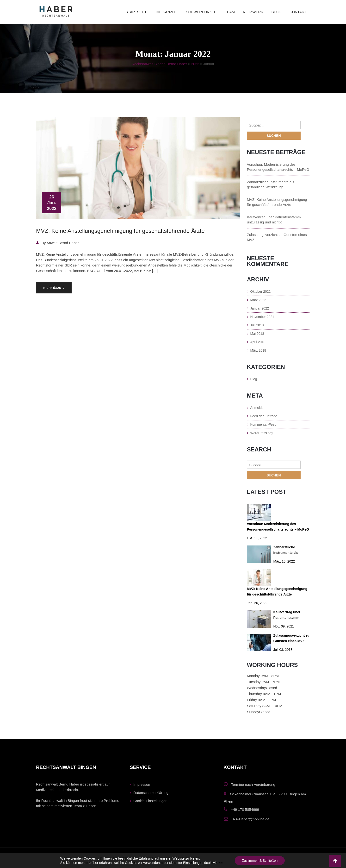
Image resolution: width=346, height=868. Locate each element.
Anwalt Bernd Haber (63, 243)
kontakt (298, 12)
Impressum (142, 784)
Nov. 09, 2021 (284, 626)
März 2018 (258, 350)
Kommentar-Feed (263, 424)
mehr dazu (54, 288)
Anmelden (258, 408)
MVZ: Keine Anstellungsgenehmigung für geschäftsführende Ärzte (120, 231)
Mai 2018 (257, 334)
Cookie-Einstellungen (150, 801)
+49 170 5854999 (245, 809)
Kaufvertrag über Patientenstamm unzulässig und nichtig (274, 220)
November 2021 (262, 317)
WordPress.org (262, 433)
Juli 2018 (257, 325)
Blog (254, 379)
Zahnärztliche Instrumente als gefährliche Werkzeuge (271, 184)
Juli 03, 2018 (283, 650)
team (230, 12)
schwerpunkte (201, 12)
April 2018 (258, 342)
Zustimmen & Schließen (260, 861)
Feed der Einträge (264, 416)
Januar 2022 (260, 308)
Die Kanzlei (167, 12)
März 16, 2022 (284, 561)
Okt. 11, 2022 (257, 538)
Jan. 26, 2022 (257, 603)
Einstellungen (193, 863)
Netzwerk (253, 12)
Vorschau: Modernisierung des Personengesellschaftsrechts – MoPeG (278, 167)
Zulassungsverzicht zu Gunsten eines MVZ (277, 237)
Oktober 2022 (261, 291)
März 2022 (258, 300)
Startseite (136, 12)
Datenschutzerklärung (151, 793)
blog (276, 12)
